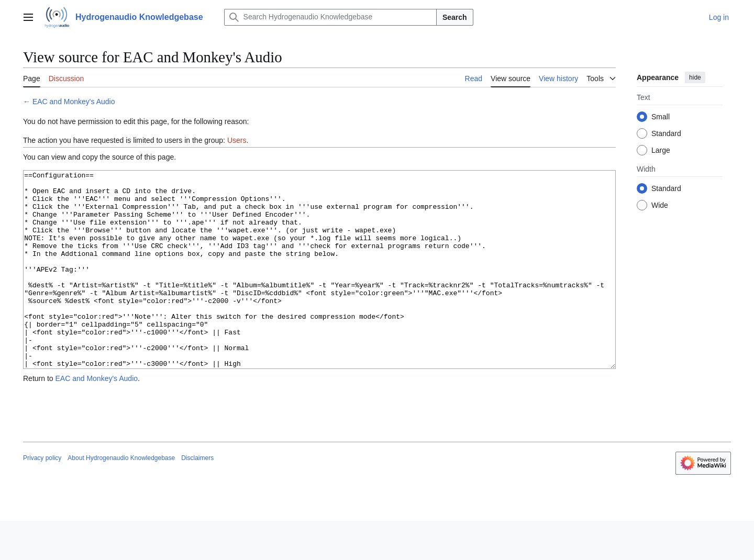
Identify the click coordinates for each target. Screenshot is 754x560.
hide (695, 77)
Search (455, 17)
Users (237, 140)
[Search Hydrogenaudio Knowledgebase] (330, 17)
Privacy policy (42, 497)
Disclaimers (197, 497)
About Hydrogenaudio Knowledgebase (121, 497)
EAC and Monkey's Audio (74, 102)
